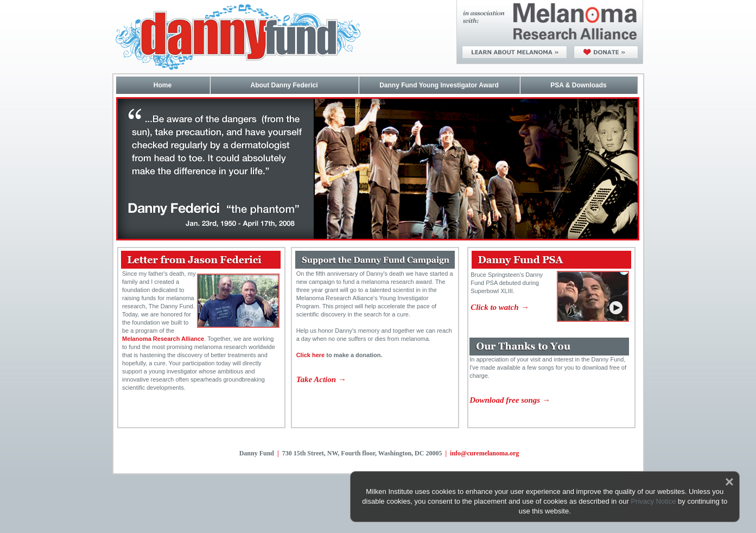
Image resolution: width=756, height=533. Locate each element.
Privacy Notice (653, 501)
